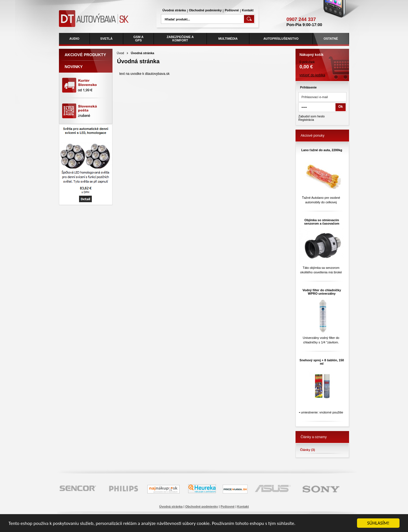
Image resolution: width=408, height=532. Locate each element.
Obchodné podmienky (205, 10)
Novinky (74, 67)
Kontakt (248, 10)
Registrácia (306, 120)
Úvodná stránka (174, 10)
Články (308, 450)
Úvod (120, 53)
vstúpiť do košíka (312, 75)
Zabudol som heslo (312, 116)
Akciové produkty (85, 55)
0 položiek (322, 59)
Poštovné (232, 10)
